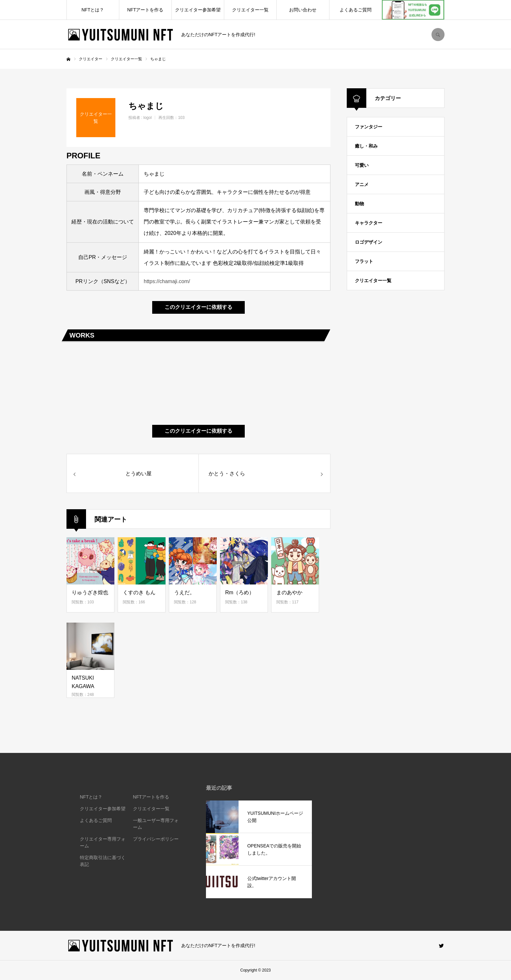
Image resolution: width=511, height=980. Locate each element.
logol (147, 118)
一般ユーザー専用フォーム (156, 824)
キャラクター (369, 223)
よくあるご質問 (356, 10)
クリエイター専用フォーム (103, 842)
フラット (364, 261)
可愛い (362, 165)
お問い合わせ (303, 10)
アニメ (362, 184)
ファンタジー (369, 127)
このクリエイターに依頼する (198, 307)
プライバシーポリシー (156, 839)
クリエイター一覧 (250, 10)
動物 (359, 204)
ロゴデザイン (369, 242)
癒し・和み (366, 146)
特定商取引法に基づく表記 (103, 861)
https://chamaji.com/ (167, 281)
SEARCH (438, 35)
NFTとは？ (93, 10)
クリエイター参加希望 (198, 10)
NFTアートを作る (145, 10)
